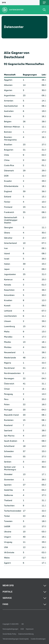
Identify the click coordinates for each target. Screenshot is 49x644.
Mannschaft (10, 75)
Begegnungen (30, 75)
